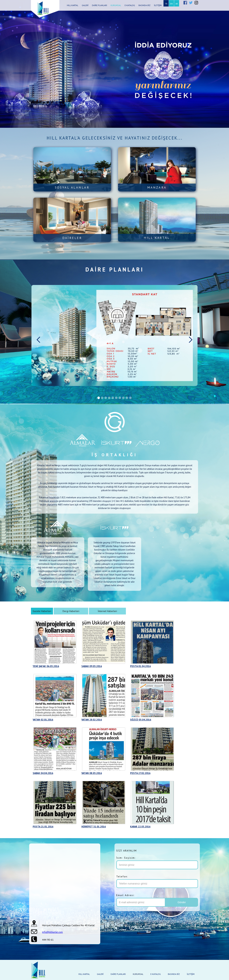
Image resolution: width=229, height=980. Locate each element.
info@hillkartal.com (52, 932)
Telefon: (122, 876)
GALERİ (85, 5)
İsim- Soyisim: (126, 858)
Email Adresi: (125, 895)
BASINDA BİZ (144, 5)
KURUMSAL (116, 5)
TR (166, 4)
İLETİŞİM (158, 5)
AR (177, 4)
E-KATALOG (130, 5)
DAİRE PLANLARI (99, 5)
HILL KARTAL (73, 5)
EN (171, 4)
